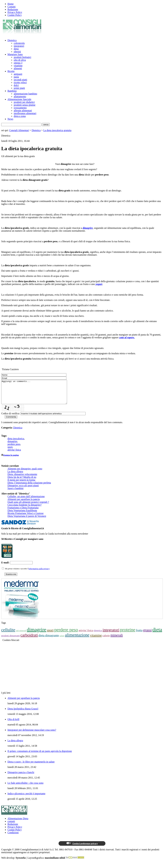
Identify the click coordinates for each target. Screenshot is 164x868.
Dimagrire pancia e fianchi (21, 777)
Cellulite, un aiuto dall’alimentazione (26, 501)
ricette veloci (20, 82)
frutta (139, 635)
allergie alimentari (23, 111)
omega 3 (18, 63)
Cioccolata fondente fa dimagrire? (25, 509)
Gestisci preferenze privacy (82, 848)
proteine (128, 634)
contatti (11, 826)
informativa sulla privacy (39, 573)
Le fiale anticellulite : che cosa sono (25, 788)
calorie (106, 640)
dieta (16, 49)
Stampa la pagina (11, 460)
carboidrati (29, 640)
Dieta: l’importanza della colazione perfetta (29, 487)
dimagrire (88, 228)
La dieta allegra (15, 476)
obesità (17, 52)
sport (10, 452)
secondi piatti (20, 80)
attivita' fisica (14, 454)
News (10, 119)
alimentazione (77, 640)
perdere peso (14, 449)
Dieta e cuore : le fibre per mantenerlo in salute (31, 766)
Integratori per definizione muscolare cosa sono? (32, 735)
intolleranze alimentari (25, 113)
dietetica (98, 635)
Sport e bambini (15, 493)
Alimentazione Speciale (19, 99)
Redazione (13, 9)
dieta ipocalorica (16, 443)
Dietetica (12, 40)
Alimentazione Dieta (18, 823)
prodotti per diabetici (24, 102)
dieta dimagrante (49, 640)
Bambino (12, 91)
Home (11, 4)
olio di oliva (20, 60)
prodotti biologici (22, 57)
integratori (19, 46)
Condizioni (13, 837)
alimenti (18, 68)
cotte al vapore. (127, 337)
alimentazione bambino (25, 94)
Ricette (11, 71)
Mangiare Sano (15, 54)
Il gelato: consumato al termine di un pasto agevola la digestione (40, 756)
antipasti (18, 74)
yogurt (99, 284)
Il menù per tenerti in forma (21, 485)
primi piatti (19, 88)
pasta (16, 77)
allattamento (20, 96)
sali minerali (21, 635)
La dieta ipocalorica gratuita (57, 130)
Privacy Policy (15, 12)
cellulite (8, 634)
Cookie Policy (15, 15)
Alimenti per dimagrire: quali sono (25, 473)
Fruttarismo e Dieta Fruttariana (23, 512)
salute (62, 640)
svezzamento (20, 108)
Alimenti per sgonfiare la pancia (24, 504)
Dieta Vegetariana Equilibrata (22, 515)
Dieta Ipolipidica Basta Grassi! (23, 713)
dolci (16, 85)
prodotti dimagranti (11, 640)
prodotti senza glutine (25, 105)
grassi (147, 635)
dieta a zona (20, 116)
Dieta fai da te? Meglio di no (22, 482)
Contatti (12, 7)
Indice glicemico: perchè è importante (26, 798)
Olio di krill (13, 724)
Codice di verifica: (11, 418)
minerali (117, 640)
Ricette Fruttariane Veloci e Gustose (26, 518)
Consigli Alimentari (19, 130)
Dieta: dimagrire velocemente (22, 479)
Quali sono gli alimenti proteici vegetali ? (28, 507)
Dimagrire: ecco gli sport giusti (23, 490)
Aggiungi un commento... (38, 394)
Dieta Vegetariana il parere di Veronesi (27, 521)
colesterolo (19, 43)
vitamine (18, 66)
